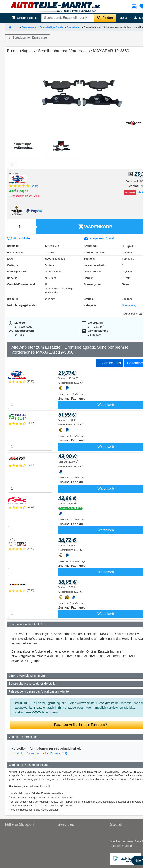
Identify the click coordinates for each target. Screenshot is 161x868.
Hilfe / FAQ (142, 860)
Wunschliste (18, 238)
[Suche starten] (105, 18)
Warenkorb (95, 226)
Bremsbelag (74, 27)
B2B (123, 18)
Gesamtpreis (137, 363)
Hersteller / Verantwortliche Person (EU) (39, 753)
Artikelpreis (110, 363)
